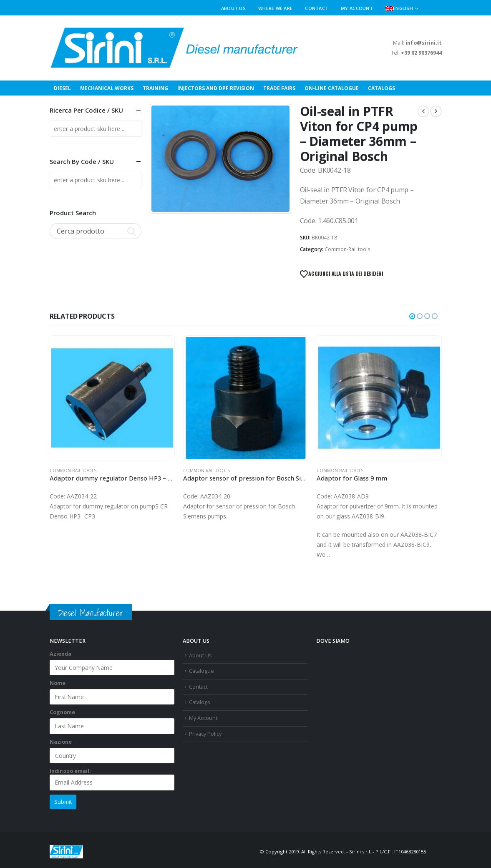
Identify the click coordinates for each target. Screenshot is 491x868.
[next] (436, 111)
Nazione (61, 742)
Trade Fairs (279, 88)
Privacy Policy (205, 734)
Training (155, 88)
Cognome (62, 712)
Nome (58, 683)
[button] (438, 8)
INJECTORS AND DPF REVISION (216, 88)
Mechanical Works (107, 88)
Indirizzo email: (112, 779)
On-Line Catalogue (332, 88)
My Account (357, 8)
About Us (233, 8)
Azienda (60, 654)
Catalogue (201, 671)
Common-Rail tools (347, 249)
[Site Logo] (175, 48)
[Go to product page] (112, 398)
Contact (317, 8)
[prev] (423, 111)
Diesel (62, 88)
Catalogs (381, 88)
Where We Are (275, 8)
